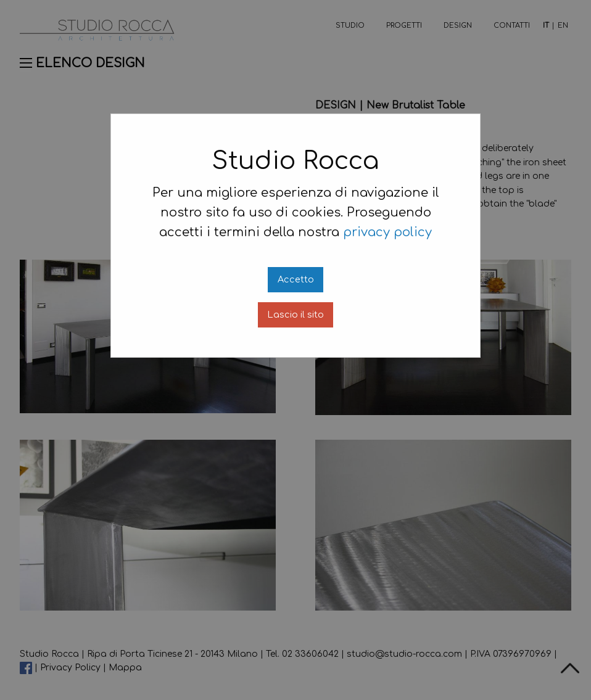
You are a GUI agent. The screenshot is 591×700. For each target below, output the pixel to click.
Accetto (296, 279)
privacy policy (387, 232)
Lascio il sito (295, 315)
